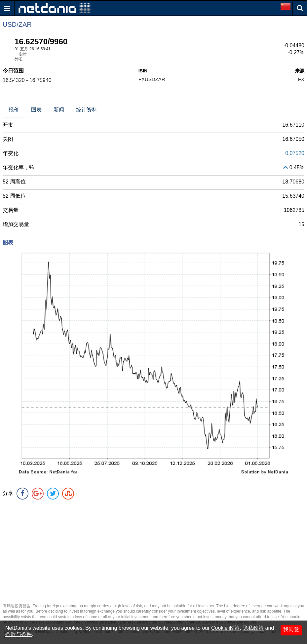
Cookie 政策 (225, 628)
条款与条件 (19, 634)
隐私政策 (253, 628)
